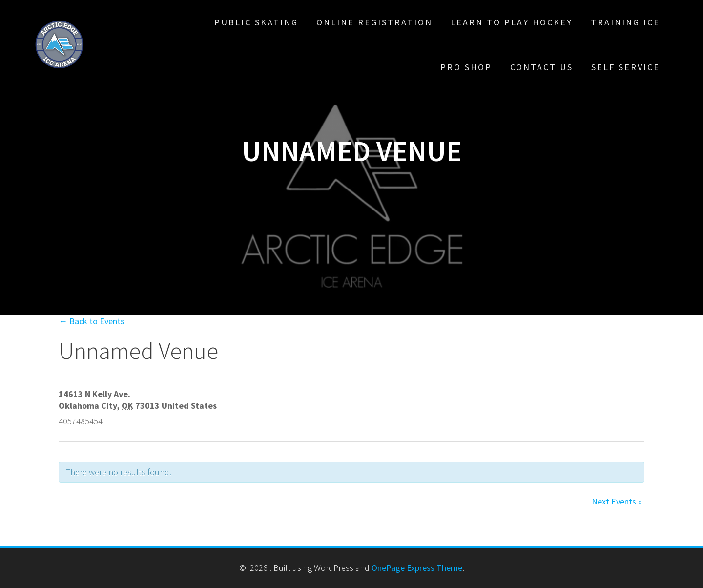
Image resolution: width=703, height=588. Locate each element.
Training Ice (625, 22)
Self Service (626, 67)
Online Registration (374, 22)
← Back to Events (92, 321)
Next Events (617, 501)
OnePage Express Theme (417, 568)
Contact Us (542, 67)
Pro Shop (466, 67)
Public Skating (256, 22)
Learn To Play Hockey (512, 22)
